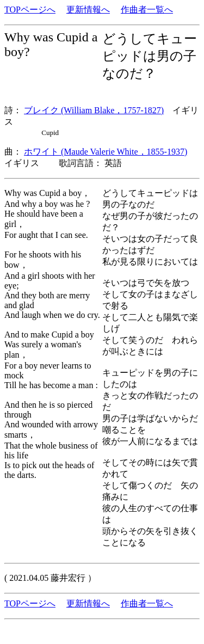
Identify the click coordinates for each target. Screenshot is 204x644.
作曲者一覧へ (147, 10)
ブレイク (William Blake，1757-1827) (94, 110)
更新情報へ (88, 10)
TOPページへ (30, 10)
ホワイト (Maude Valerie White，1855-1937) (106, 152)
